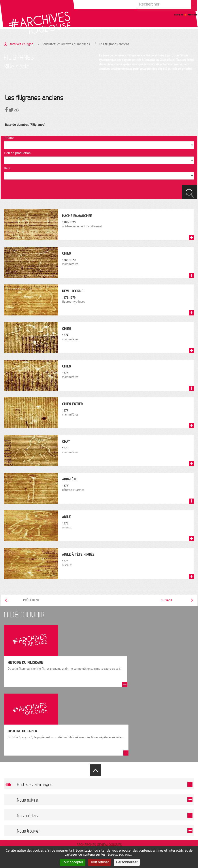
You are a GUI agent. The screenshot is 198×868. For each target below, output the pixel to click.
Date (7, 168)
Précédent (31, 600)
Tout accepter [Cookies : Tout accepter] (73, 862)
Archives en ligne (21, 44)
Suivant (167, 600)
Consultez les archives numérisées (66, 44)
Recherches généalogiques (99, 845)
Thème (9, 138)
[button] (17, 111)
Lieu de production (17, 153)
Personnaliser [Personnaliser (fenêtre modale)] (127, 862)
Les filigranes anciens (114, 44)
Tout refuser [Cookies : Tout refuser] (100, 862)
